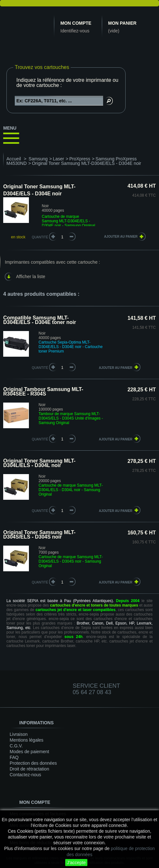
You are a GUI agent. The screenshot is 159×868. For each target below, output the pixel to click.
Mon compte (76, 23)
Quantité (40, 237)
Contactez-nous (25, 775)
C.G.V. (16, 746)
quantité (40, 368)
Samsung (38, 159)
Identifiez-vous (75, 31)
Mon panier (122, 23)
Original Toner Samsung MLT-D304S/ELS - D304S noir (39, 535)
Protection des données (33, 763)
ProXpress (80, 159)
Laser (58, 159)
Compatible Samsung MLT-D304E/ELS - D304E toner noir (40, 320)
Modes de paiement (29, 752)
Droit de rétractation (29, 769)
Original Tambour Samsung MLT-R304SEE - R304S (43, 391)
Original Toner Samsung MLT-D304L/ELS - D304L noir (39, 463)
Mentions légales (26, 740)
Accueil (14, 159)
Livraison (19, 734)
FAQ (14, 757)
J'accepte (76, 863)
